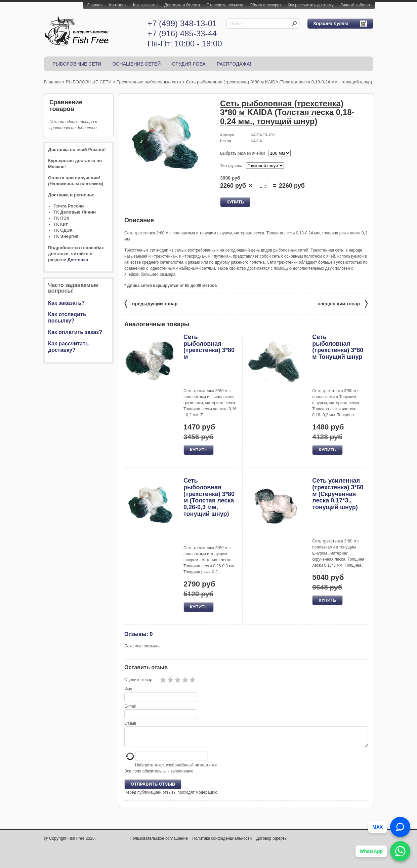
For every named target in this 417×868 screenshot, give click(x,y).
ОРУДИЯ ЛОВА (189, 64)
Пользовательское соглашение (159, 842)
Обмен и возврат (265, 5)
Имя (128, 689)
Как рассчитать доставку (311, 5)
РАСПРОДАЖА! (234, 64)
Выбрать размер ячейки (242, 153)
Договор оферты (272, 842)
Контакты (118, 5)
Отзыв (130, 723)
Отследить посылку (225, 5)
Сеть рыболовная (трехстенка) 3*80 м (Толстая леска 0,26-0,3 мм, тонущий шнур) (209, 497)
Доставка (78, 260)
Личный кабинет (355, 5)
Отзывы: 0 (138, 634)
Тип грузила (231, 166)
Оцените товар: (139, 680)
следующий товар (343, 303)
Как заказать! (145, 5)
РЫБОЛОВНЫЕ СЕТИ (77, 64)
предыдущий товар (151, 303)
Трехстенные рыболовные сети (149, 82)
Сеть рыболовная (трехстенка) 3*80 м (209, 347)
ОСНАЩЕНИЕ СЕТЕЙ (137, 64)
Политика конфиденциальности (222, 842)
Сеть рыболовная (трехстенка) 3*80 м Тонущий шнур (338, 347)
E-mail (130, 706)
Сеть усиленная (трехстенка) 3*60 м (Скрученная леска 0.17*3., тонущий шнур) (338, 494)
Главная (95, 5)
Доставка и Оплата (182, 5)
